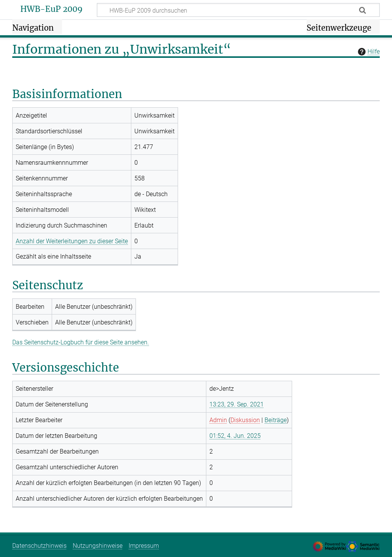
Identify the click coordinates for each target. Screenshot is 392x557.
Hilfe (368, 52)
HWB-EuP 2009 (51, 9)
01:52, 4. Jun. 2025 (235, 436)
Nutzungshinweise (98, 546)
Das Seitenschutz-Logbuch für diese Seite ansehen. (81, 342)
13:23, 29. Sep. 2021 (237, 404)
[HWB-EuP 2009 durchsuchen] (238, 10)
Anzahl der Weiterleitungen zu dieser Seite (72, 241)
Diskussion (245, 420)
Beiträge (276, 420)
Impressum (144, 546)
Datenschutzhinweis (39, 546)
